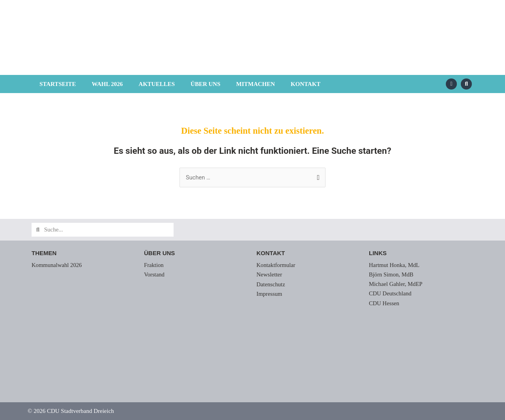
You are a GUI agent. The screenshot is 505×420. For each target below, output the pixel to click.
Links (378, 253)
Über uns (205, 84)
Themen (44, 253)
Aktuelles (157, 84)
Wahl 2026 (108, 84)
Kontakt (306, 84)
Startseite (58, 84)
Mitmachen (255, 84)
